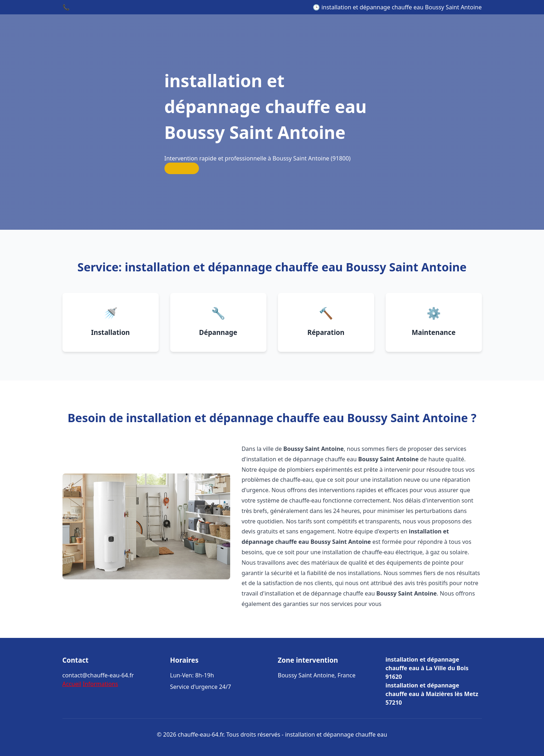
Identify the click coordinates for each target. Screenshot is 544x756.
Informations (100, 684)
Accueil (72, 684)
